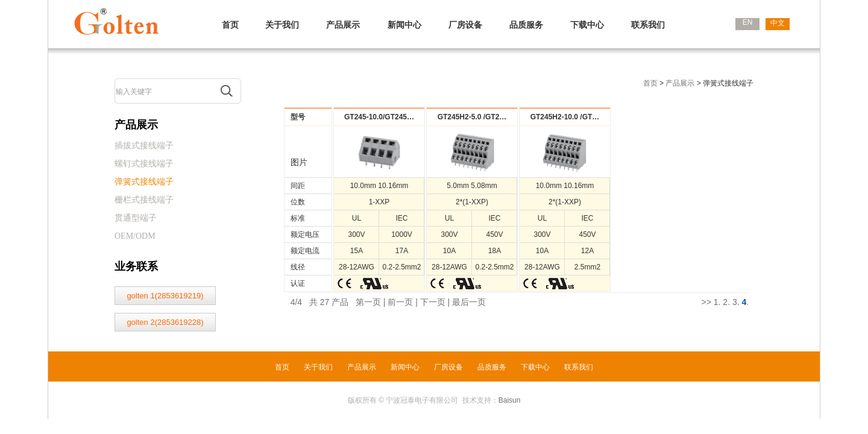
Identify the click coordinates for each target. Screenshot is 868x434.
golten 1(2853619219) (165, 296)
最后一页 (469, 302)
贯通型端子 (136, 218)
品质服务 (526, 25)
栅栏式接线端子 (144, 200)
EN (748, 22)
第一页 (368, 302)
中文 (778, 23)
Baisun (510, 400)
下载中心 (587, 25)
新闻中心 (404, 25)
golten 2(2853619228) (165, 322)
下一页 (433, 302)
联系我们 (648, 25)
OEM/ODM (135, 236)
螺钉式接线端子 (144, 164)
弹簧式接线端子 (144, 182)
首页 (230, 25)
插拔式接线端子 (144, 146)
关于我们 (282, 25)
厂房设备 (465, 25)
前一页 (400, 302)
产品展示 (343, 25)
